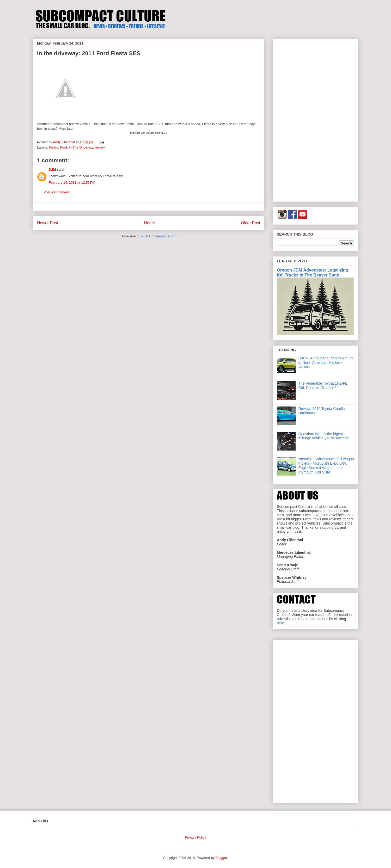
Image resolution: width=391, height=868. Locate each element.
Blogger (221, 858)
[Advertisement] (315, 119)
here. (281, 623)
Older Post (251, 223)
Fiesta (54, 147)
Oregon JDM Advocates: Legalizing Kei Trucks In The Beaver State (313, 272)
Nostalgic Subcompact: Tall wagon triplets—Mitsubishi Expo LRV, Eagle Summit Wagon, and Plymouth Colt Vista (326, 465)
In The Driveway (81, 147)
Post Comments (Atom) (159, 236)
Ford (63, 147)
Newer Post (48, 223)
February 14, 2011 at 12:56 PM (72, 183)
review (100, 147)
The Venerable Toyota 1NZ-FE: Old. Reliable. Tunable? (324, 386)
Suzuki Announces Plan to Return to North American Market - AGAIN (326, 362)
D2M (52, 170)
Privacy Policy (196, 837)
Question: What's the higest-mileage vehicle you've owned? (324, 436)
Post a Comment (56, 192)
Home (150, 223)
